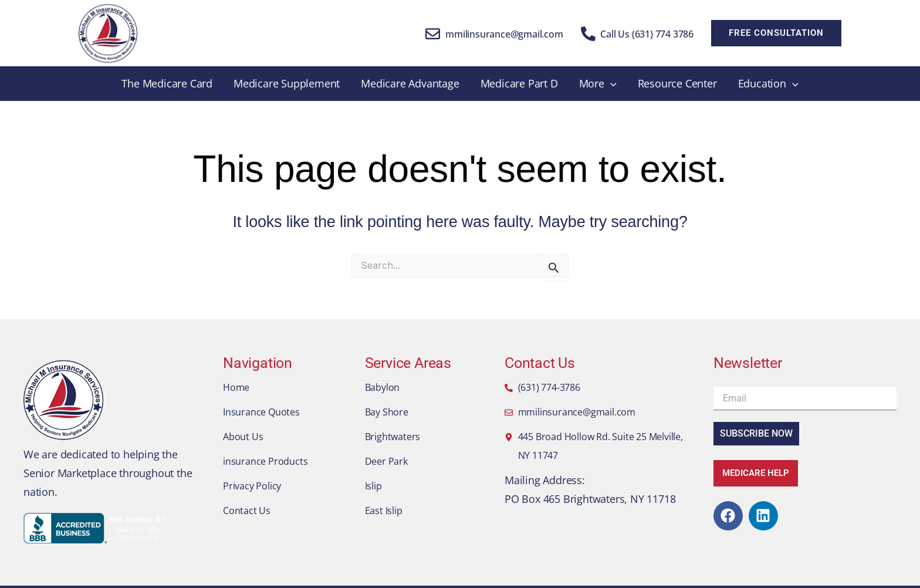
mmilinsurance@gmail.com (504, 34)
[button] (776, 33)
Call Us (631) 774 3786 (647, 34)
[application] (610, 84)
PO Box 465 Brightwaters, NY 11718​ (590, 499)
